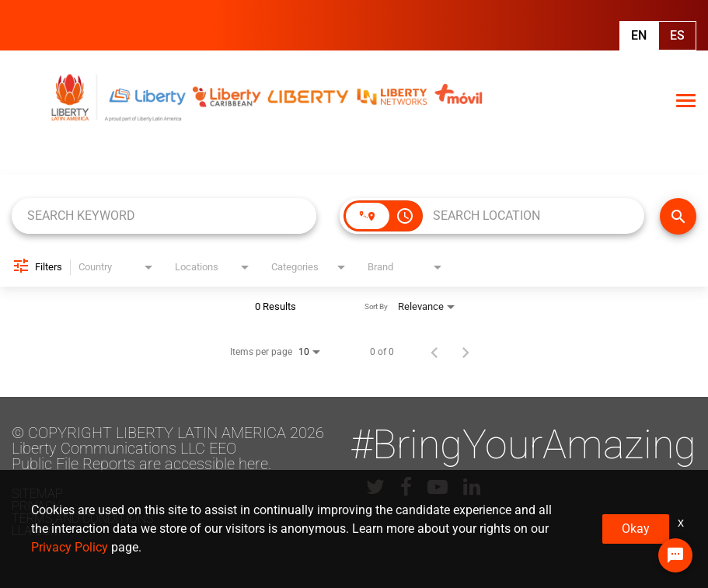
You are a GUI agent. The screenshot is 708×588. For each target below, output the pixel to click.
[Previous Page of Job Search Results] (434, 352)
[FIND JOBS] (678, 216)
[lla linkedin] (472, 487)
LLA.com (37, 531)
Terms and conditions (82, 518)
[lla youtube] (438, 487)
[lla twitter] (375, 487)
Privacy (36, 506)
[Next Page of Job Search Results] (466, 352)
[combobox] (164, 216)
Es (677, 35)
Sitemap (37, 494)
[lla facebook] (406, 487)
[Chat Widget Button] (675, 555)
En (639, 35)
